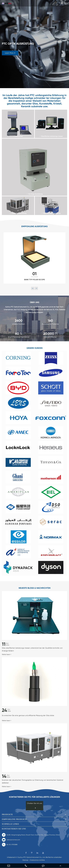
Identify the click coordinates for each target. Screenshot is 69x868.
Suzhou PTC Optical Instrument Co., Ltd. (32, 857)
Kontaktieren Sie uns (14, 829)
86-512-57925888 (10, 845)
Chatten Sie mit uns (35, 806)
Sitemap (25, 860)
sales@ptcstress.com (11, 840)
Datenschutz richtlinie (37, 860)
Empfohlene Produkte (14, 819)
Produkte (7, 814)
